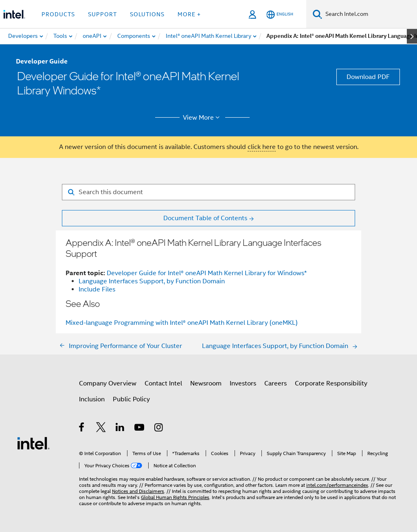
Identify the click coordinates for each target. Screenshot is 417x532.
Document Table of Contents (205, 218)
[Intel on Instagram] (159, 429)
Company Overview (108, 383)
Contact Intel (163, 383)
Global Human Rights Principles (175, 497)
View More (203, 118)
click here (262, 147)
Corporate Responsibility (331, 383)
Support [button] (102, 14)
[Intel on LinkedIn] (120, 429)
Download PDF (368, 77)
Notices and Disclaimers (138, 491)
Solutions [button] (147, 14)
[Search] (317, 14)
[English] (280, 14)
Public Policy (131, 399)
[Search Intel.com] (370, 14)
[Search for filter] (208, 192)
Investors (243, 383)
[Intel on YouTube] (140, 429)
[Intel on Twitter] (101, 429)
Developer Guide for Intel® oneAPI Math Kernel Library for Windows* (207, 273)
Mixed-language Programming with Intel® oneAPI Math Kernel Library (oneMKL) (182, 323)
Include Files (97, 289)
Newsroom (206, 383)
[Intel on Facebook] (82, 429)
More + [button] (189, 14)
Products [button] (58, 14)
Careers (275, 383)
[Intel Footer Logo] (33, 443)
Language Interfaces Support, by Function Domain (152, 281)
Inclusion (92, 399)
